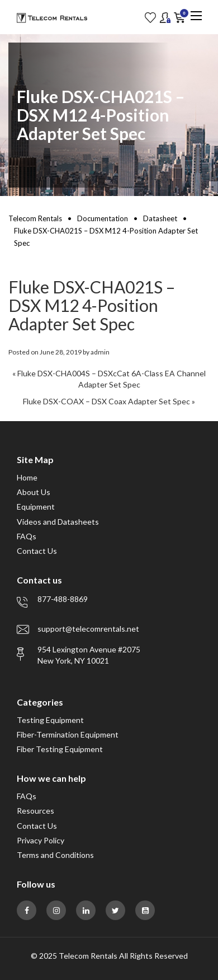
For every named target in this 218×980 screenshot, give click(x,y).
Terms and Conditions (55, 855)
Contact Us (37, 551)
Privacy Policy (41, 840)
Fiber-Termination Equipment (68, 734)
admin (100, 352)
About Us (34, 492)
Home (27, 477)
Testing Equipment (50, 720)
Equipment (36, 507)
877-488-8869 (63, 599)
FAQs (27, 536)
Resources (35, 811)
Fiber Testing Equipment (60, 749)
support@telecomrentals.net (88, 629)
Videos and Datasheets (58, 522)
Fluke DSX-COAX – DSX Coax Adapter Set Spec (106, 401)
